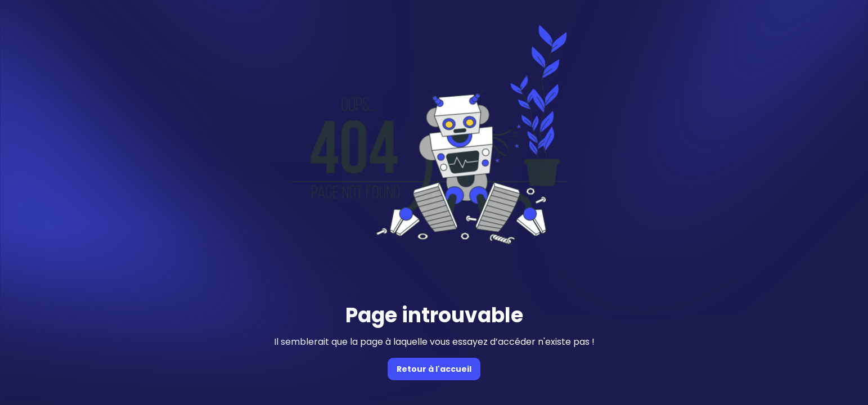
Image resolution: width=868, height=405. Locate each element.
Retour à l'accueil (434, 369)
